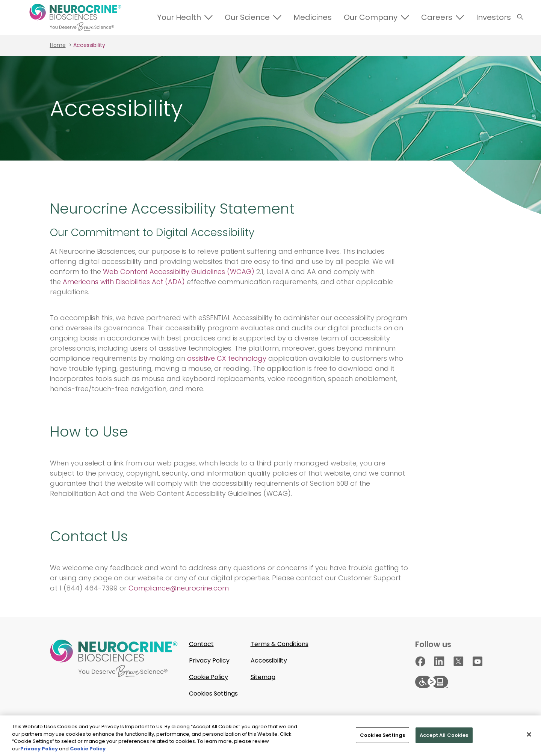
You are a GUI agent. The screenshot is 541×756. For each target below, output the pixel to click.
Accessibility (269, 660)
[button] (520, 17)
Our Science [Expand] (247, 17)
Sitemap (263, 677)
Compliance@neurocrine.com (179, 588)
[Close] (529, 736)
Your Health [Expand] (179, 17)
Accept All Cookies (444, 737)
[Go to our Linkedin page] (439, 661)
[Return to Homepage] (75, 17)
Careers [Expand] (437, 17)
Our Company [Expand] (371, 17)
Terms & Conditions (280, 644)
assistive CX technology (227, 358)
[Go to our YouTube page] (478, 661)
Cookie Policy (209, 677)
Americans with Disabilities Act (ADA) (124, 282)
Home (58, 45)
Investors (493, 17)
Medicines (313, 17)
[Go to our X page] (459, 661)
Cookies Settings (213, 694)
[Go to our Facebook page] (420, 661)
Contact (201, 644)
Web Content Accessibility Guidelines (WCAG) (179, 272)
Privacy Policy (209, 660)
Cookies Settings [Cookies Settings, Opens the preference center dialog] (382, 737)
